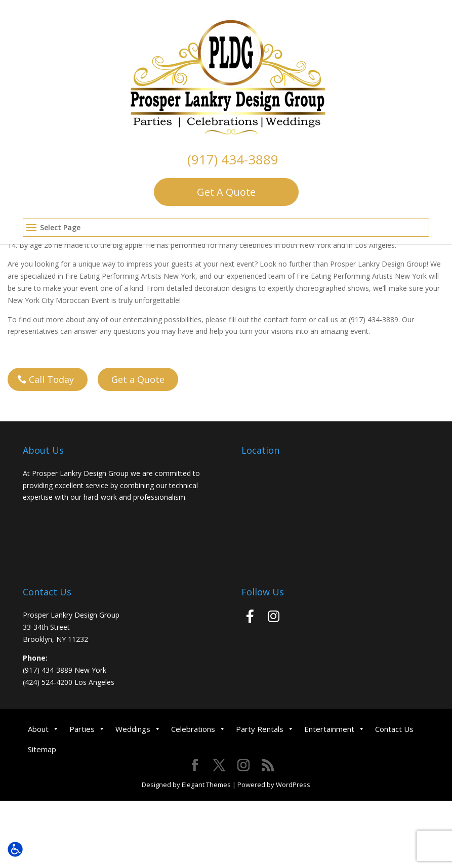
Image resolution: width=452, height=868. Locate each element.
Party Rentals (265, 729)
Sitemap (42, 749)
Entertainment (335, 729)
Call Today (51, 379)
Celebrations (198, 729)
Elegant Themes (206, 785)
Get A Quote (226, 192)
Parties (87, 729)
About (44, 729)
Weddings (138, 729)
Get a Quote (138, 379)
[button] (226, 228)
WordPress (293, 785)
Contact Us (394, 729)
